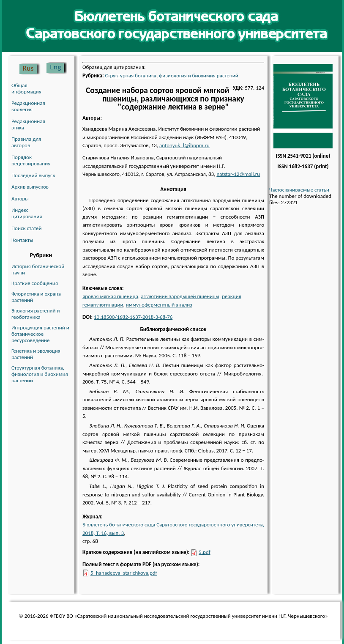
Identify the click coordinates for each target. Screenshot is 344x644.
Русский (30, 68)
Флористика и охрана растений (36, 297)
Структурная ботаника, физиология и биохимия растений (40, 374)
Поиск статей (27, 228)
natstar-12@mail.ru (238, 174)
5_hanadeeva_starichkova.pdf (124, 573)
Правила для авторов (26, 142)
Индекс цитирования (27, 213)
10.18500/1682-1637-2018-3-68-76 (133, 317)
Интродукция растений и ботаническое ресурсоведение (40, 334)
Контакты (22, 240)
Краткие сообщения (35, 283)
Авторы (20, 199)
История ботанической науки (38, 269)
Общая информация (26, 88)
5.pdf (205, 552)
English (56, 68)
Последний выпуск (33, 175)
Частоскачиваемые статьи (299, 190)
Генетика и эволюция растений (36, 354)
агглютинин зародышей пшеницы (180, 296)
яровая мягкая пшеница (110, 296)
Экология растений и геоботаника (36, 314)
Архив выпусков (30, 187)
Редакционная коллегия (28, 106)
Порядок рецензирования (31, 160)
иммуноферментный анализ (159, 305)
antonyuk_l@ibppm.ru (184, 145)
